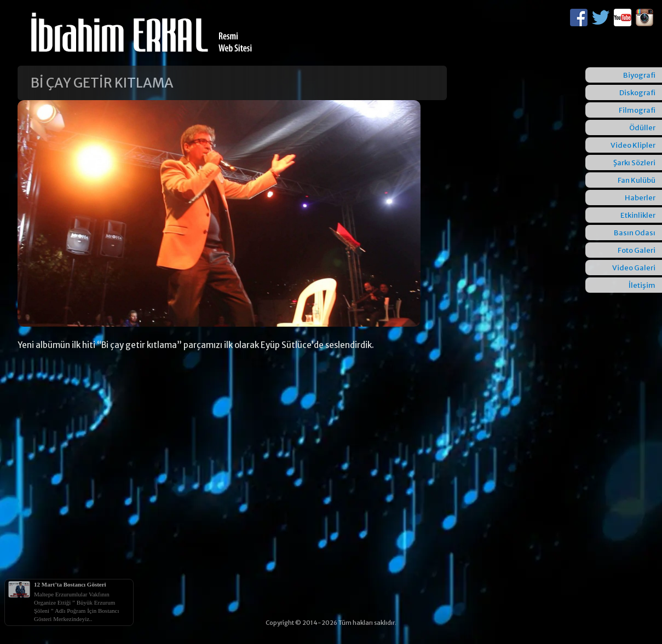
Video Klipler (633, 145)
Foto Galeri (637, 250)
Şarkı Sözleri (634, 163)
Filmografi (637, 110)
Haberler (640, 198)
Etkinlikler (638, 215)
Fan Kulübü (637, 180)
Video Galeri (634, 268)
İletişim (642, 285)
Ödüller (642, 128)
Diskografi (637, 93)
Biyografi (639, 75)
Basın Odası (635, 233)
